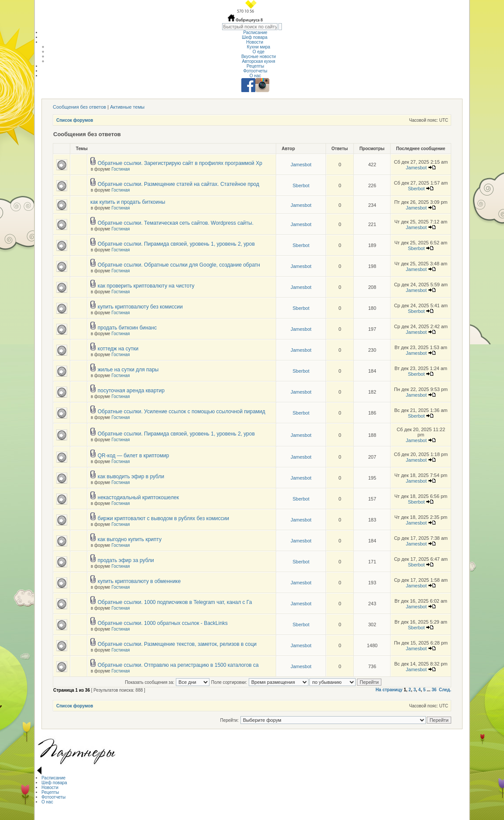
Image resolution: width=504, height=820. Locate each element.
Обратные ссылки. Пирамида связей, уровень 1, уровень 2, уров (176, 244)
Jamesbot (301, 165)
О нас (255, 76)
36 (434, 690)
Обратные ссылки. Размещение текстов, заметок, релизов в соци (177, 644)
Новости (255, 42)
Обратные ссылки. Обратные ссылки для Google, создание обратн (179, 265)
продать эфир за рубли (126, 560)
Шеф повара (255, 37)
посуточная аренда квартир (131, 391)
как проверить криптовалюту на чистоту (146, 286)
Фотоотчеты (255, 71)
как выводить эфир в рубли (131, 477)
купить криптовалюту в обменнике (139, 581)
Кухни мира (259, 47)
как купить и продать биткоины (128, 202)
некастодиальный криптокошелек (138, 497)
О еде (259, 52)
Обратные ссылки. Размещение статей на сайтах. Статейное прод (178, 184)
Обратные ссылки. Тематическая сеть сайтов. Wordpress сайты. (176, 223)
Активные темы (127, 107)
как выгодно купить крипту (130, 539)
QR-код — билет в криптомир (134, 456)
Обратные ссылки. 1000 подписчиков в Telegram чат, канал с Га (175, 602)
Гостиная (120, 169)
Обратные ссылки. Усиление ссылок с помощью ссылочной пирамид (182, 412)
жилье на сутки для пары (128, 370)
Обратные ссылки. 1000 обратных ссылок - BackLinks (163, 623)
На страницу (389, 690)
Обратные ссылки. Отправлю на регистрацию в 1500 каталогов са (178, 665)
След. (445, 690)
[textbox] (250, 27)
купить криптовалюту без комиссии (140, 307)
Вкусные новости (259, 57)
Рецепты (255, 66)
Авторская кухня (258, 61)
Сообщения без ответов (79, 107)
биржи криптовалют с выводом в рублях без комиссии (163, 518)
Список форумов (75, 120)
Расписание (255, 33)
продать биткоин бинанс (127, 328)
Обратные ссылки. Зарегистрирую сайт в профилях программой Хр (180, 163)
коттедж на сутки (118, 349)
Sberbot (301, 185)
